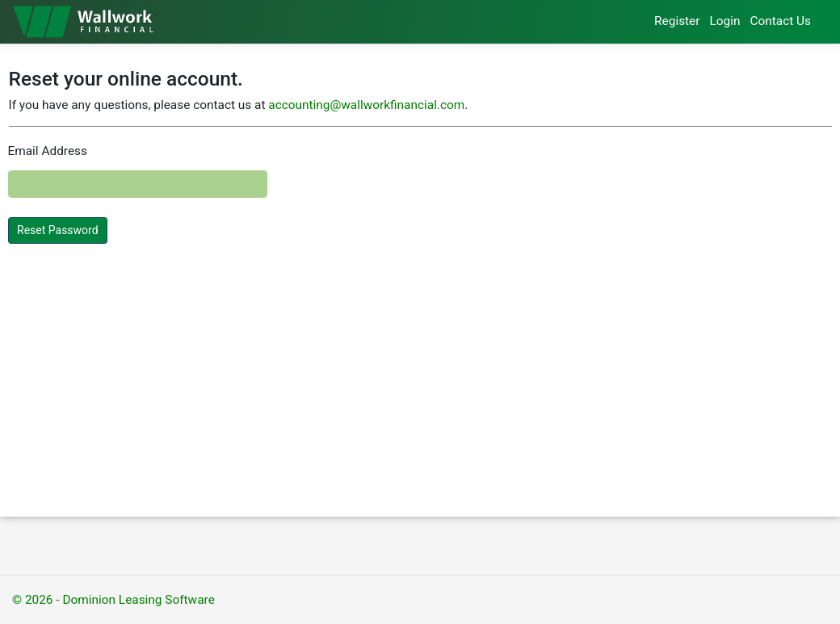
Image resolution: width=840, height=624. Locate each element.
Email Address (48, 151)
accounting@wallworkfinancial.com (366, 105)
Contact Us (780, 21)
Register (677, 21)
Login (725, 21)
